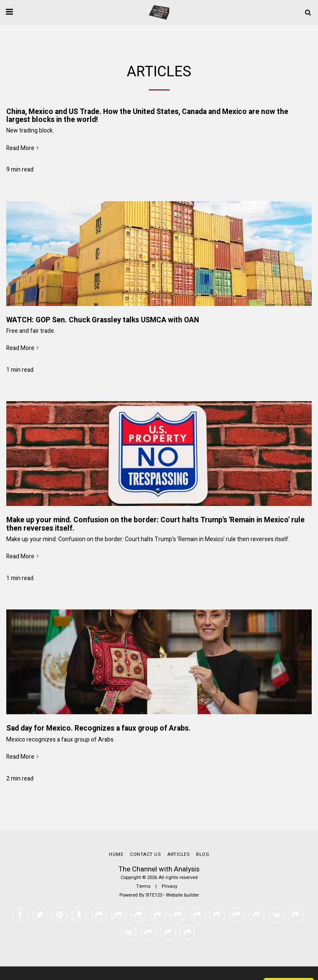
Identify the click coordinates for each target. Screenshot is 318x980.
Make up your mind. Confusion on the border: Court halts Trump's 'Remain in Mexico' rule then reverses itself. (155, 524)
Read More (23, 148)
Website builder (182, 895)
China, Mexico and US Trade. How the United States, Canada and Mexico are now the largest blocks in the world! (147, 116)
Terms (143, 886)
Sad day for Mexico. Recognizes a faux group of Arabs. (98, 728)
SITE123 (154, 895)
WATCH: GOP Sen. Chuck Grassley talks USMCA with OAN (103, 320)
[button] (9, 12)
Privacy (169, 886)
